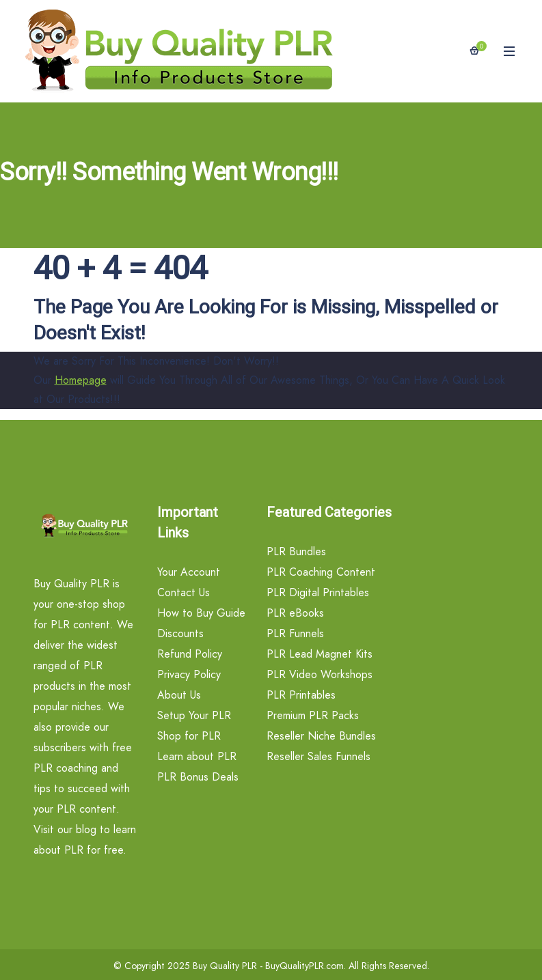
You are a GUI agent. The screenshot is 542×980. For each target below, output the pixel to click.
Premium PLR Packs (313, 715)
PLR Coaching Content (321, 572)
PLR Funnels (295, 633)
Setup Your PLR (194, 715)
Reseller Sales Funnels (319, 756)
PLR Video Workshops (320, 674)
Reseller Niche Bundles (321, 736)
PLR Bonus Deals (198, 777)
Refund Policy (190, 654)
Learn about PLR (197, 756)
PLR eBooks (295, 613)
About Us (179, 695)
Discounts (180, 633)
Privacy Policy (189, 674)
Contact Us (184, 592)
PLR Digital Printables (318, 592)
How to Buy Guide (201, 613)
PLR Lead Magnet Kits (320, 654)
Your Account (189, 572)
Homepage (81, 380)
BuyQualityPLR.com (304, 966)
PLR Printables (301, 695)
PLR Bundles (296, 551)
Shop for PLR (189, 736)
